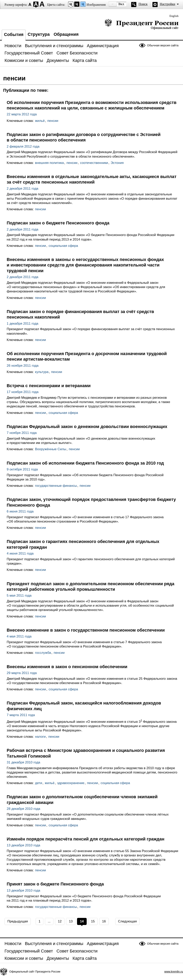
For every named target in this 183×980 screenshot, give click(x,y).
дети (39, 783)
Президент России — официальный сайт (142, 24)
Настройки (167, 4)
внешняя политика (49, 163)
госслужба (43, 653)
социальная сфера (63, 246)
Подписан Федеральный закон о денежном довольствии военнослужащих (87, 427)
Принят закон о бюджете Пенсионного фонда (55, 884)
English (174, 16)
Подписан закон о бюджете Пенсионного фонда (58, 223)
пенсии (53, 121)
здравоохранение (71, 783)
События (14, 34)
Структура (39, 34)
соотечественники (94, 163)
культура (42, 372)
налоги (40, 737)
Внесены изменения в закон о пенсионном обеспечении (67, 667)
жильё (40, 121)
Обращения (66, 34)
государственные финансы (56, 486)
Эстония (117, 163)
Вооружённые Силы (51, 449)
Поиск (143, 4)
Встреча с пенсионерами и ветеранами (49, 386)
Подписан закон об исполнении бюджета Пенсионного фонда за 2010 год (85, 463)
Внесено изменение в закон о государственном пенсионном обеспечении (86, 630)
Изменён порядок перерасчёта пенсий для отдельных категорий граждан (85, 839)
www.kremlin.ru (174, 972)
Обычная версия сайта (163, 45)
